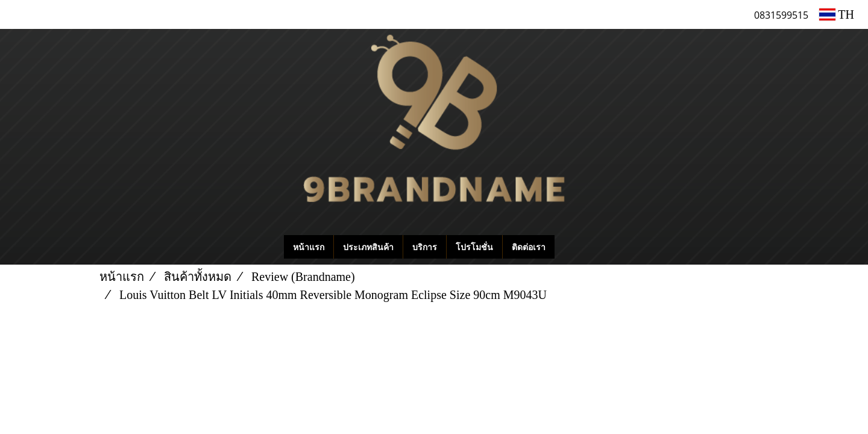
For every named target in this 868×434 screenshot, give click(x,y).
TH (837, 14)
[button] (573, 247)
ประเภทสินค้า (368, 247)
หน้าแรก (309, 247)
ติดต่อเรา (529, 247)
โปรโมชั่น (474, 247)
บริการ (425, 247)
